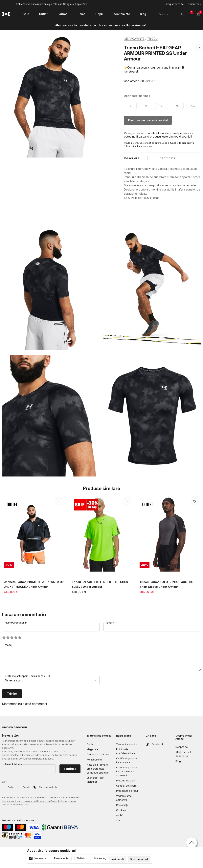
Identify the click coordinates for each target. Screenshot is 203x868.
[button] (198, 64)
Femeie (27, 787)
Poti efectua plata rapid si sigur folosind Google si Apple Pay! (52, 4)
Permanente (61, 858)
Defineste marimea (98, 754)
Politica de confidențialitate (15, 805)
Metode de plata (126, 781)
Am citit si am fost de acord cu (40, 801)
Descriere (132, 158)
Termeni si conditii (127, 744)
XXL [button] (193, 106)
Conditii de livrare (126, 786)
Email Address (13, 764)
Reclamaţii (122, 805)
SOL (119, 820)
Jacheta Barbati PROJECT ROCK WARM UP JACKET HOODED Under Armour (34, 584)
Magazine (92, 749)
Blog (178, 761)
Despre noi (182, 747)
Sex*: (5, 782)
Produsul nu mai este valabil (148, 120)
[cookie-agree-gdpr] (139, 859)
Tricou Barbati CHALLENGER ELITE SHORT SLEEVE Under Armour (101, 584)
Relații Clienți (94, 760)
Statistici (81, 858)
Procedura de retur (127, 791)
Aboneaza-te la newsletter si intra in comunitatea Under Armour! (101, 25)
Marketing (100, 858)
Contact (91, 744)
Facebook (158, 744)
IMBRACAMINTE (134, 39)
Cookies (121, 810)
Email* (110, 623)
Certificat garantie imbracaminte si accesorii (127, 771)
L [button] (161, 106)
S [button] (130, 106)
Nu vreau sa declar (48, 787)
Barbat (11, 787)
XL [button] (177, 106)
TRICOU (152, 39)
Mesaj (9, 645)
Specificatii (166, 158)
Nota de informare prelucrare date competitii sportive (98, 769)
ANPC (120, 815)
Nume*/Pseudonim (16, 623)
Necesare (40, 858)
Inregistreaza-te (174, 4)
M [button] (146, 106)
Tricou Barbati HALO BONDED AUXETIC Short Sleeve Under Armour (166, 584)
